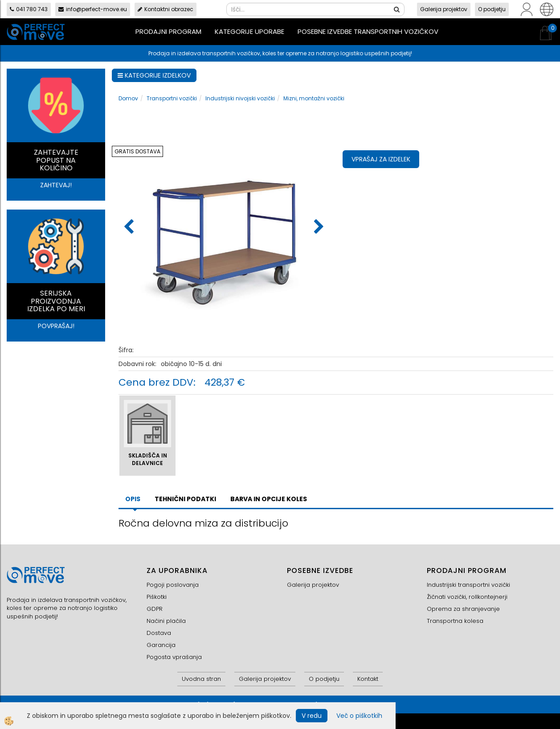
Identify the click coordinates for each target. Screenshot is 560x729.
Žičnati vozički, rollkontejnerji (467, 597)
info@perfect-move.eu (93, 9)
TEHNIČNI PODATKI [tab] (185, 499)
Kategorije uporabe (249, 31)
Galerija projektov (444, 9)
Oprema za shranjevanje (463, 609)
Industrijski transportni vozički (468, 585)
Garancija (161, 645)
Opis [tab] (133, 499)
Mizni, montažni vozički (314, 98)
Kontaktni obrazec (166, 9)
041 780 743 (29, 9)
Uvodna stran (201, 679)
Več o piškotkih (359, 716)
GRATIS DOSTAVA (137, 151)
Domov (128, 98)
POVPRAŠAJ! (56, 326)
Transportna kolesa (455, 621)
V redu (312, 716)
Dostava (159, 633)
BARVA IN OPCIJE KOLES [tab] (269, 499)
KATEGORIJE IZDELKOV (154, 75)
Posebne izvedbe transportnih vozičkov (368, 31)
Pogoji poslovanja (173, 585)
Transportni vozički (172, 98)
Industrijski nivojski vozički (240, 98)
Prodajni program (168, 31)
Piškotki (157, 597)
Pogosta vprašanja (174, 657)
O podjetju (492, 9)
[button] (318, 227)
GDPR (155, 609)
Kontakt (368, 679)
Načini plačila (166, 621)
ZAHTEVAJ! (56, 185)
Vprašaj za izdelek (381, 159)
